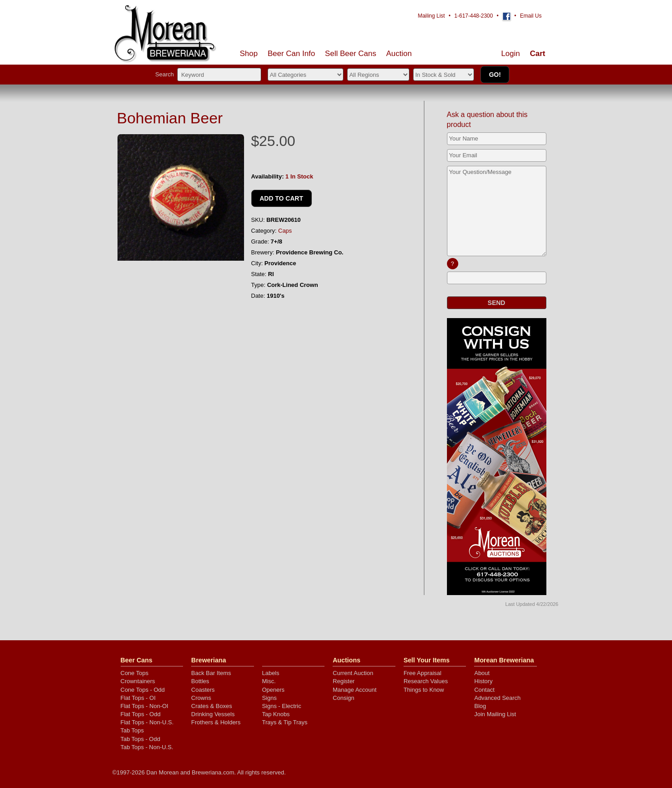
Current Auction (353, 673)
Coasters (203, 690)
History (483, 681)
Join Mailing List (495, 714)
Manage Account (355, 690)
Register (343, 681)
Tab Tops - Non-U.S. (147, 747)
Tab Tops (132, 730)
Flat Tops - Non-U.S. (147, 722)
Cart (537, 54)
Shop (249, 54)
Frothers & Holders (216, 722)
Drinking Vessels (213, 714)
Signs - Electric (282, 706)
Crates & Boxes (211, 706)
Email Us (531, 16)
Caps (285, 231)
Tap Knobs (276, 714)
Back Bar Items (211, 673)
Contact (484, 690)
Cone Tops (135, 673)
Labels (271, 673)
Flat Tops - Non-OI (145, 706)
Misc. (269, 681)
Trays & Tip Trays (285, 722)
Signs (270, 698)
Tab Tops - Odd (141, 739)
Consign (343, 698)
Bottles (200, 681)
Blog (480, 706)
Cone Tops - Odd (143, 690)
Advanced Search (497, 698)
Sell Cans (350, 54)
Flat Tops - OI (138, 698)
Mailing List (431, 16)
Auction (399, 54)
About (482, 673)
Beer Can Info (291, 54)
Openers (273, 690)
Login (511, 54)
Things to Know (424, 690)
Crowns (201, 698)
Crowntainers (138, 681)
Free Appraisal (423, 673)
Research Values (426, 681)
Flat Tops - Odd (141, 714)
